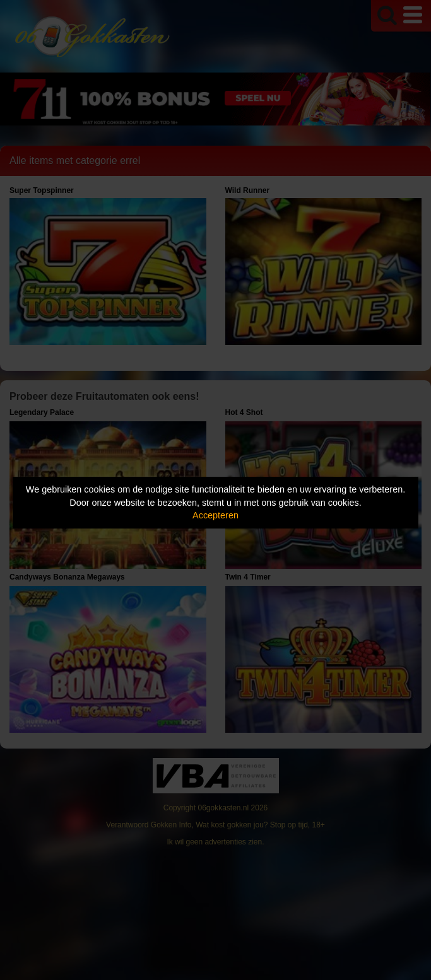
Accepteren (215, 515)
